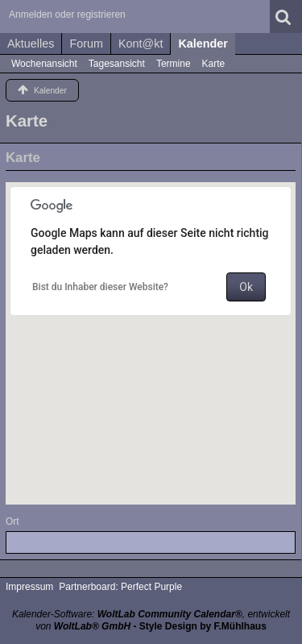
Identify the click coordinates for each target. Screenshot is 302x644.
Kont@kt (141, 44)
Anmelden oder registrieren (67, 15)
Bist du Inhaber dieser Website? (100, 287)
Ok (246, 287)
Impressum (29, 587)
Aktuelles (31, 44)
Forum (86, 44)
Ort (12, 521)
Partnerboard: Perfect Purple (120, 587)
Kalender (203, 44)
